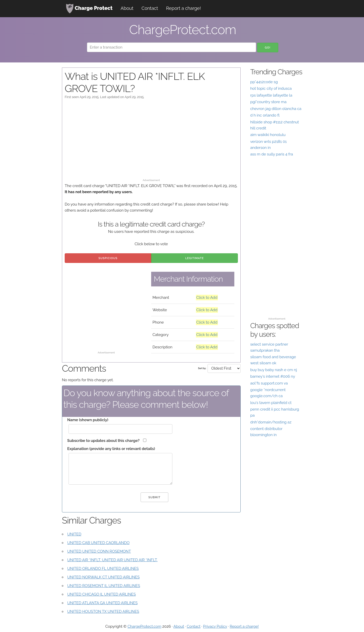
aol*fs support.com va (269, 383)
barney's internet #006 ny (273, 376)
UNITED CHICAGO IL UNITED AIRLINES (101, 594)
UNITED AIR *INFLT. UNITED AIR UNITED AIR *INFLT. (112, 560)
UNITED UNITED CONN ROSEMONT (99, 551)
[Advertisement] (151, 141)
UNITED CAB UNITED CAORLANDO (98, 543)
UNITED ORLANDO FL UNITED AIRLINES (103, 569)
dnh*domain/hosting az (271, 422)
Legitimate (195, 258)
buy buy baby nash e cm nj (274, 370)
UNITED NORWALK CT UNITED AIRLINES (103, 577)
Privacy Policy (215, 626)
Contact (150, 8)
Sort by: (202, 368)
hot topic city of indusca (271, 88)
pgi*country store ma (268, 102)
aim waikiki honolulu (268, 135)
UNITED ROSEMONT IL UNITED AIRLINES (104, 586)
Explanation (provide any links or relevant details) (111, 449)
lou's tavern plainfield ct (271, 403)
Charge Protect (89, 9)
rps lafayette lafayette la (271, 95)
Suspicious (108, 258)
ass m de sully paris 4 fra (272, 154)
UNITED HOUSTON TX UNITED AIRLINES (103, 612)
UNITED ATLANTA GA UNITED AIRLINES (102, 603)
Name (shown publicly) (88, 420)
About (127, 8)
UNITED (74, 534)
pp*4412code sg (264, 82)
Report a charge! (184, 8)
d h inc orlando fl (265, 115)
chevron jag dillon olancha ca (276, 109)
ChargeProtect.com (144, 626)
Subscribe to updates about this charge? (103, 441)
